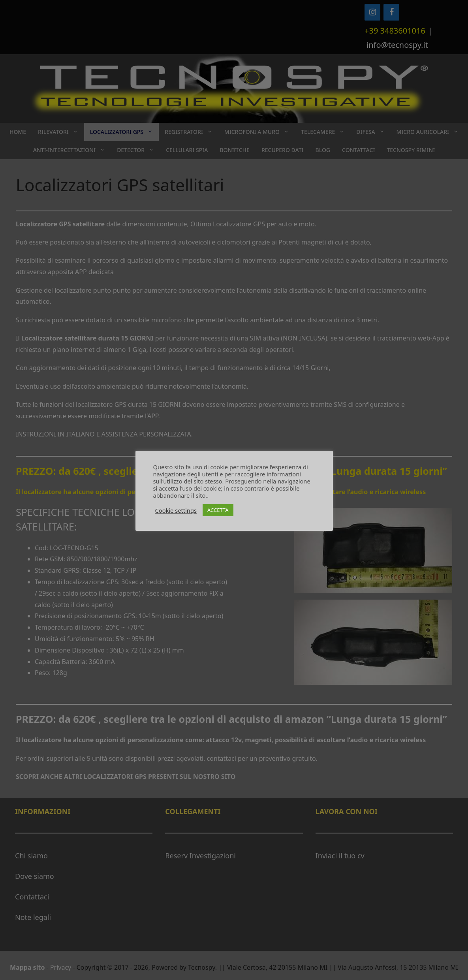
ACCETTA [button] (218, 510)
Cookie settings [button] (176, 510)
